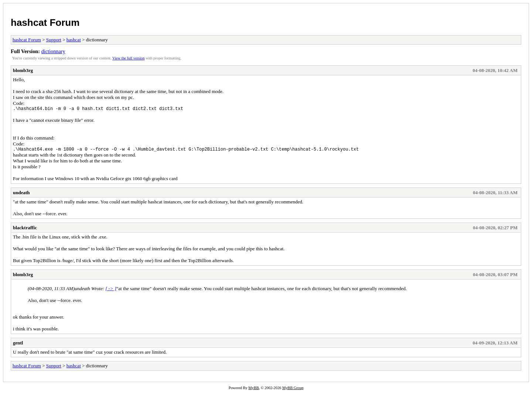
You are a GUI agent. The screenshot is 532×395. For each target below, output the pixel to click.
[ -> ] (111, 291)
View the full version (128, 58)
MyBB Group (293, 390)
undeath (21, 195)
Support (54, 40)
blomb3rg (23, 70)
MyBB (253, 390)
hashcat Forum (45, 23)
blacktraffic (25, 230)
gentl (18, 345)
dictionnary (53, 51)
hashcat (74, 40)
